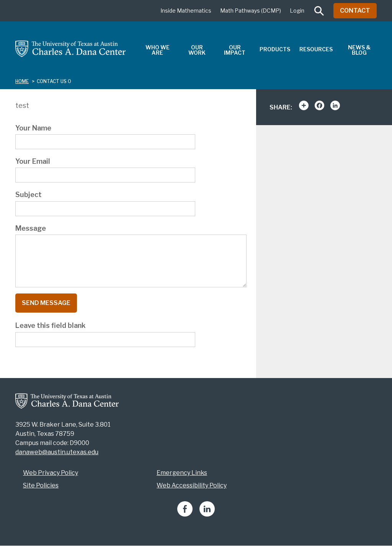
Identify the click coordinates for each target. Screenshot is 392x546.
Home (22, 81)
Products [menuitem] (275, 49)
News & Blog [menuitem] (359, 50)
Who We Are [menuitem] (158, 50)
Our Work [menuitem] (197, 50)
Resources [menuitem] (316, 49)
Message (31, 228)
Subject (29, 195)
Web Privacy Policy (51, 473)
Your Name (33, 128)
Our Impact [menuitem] (235, 50)
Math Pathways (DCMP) (251, 11)
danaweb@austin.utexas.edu (57, 452)
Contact (355, 11)
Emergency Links (182, 473)
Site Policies (41, 485)
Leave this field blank (51, 325)
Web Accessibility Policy (192, 485)
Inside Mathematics (186, 11)
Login (297, 11)
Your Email (33, 161)
